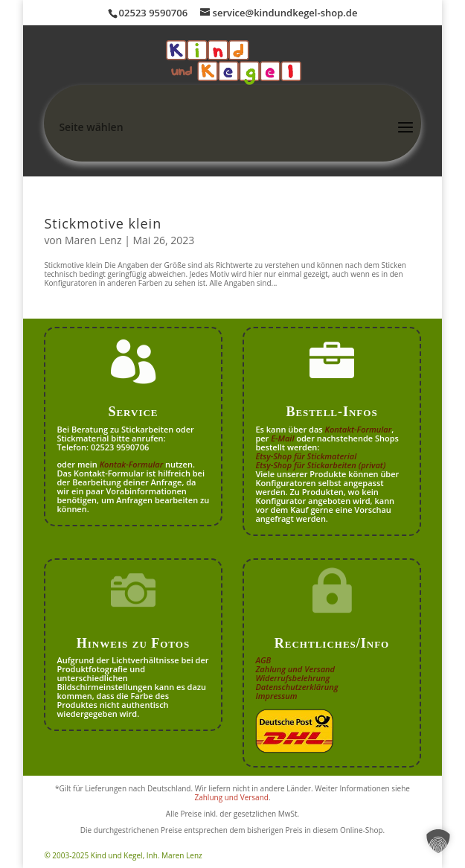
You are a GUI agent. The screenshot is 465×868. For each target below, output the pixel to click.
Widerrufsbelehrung (292, 678)
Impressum (276, 696)
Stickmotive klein (103, 223)
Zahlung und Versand (295, 669)
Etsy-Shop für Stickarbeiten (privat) (320, 465)
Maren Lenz (93, 240)
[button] (438, 841)
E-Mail (282, 438)
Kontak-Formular (132, 464)
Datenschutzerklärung (296, 687)
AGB (263, 660)
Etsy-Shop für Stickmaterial (306, 456)
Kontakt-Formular (359, 429)
